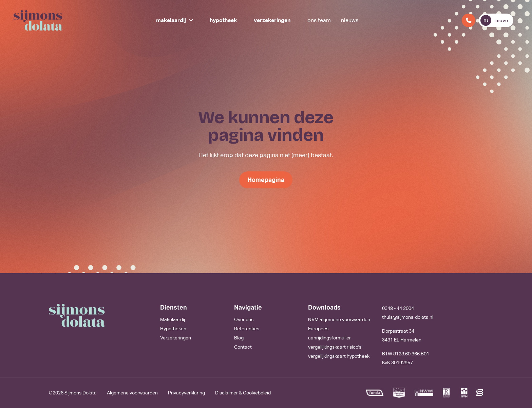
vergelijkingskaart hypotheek (339, 356)
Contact (243, 347)
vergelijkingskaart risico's (335, 347)
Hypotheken (173, 329)
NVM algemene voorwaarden (339, 319)
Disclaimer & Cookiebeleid (243, 393)
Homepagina (266, 180)
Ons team (319, 20)
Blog (239, 338)
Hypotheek (223, 20)
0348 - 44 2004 (398, 308)
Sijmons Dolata (81, 393)
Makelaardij (171, 20)
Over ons (244, 319)
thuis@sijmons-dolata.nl (408, 317)
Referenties (247, 329)
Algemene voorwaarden (132, 393)
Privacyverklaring (186, 393)
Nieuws (350, 20)
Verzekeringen (272, 20)
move (494, 20)
